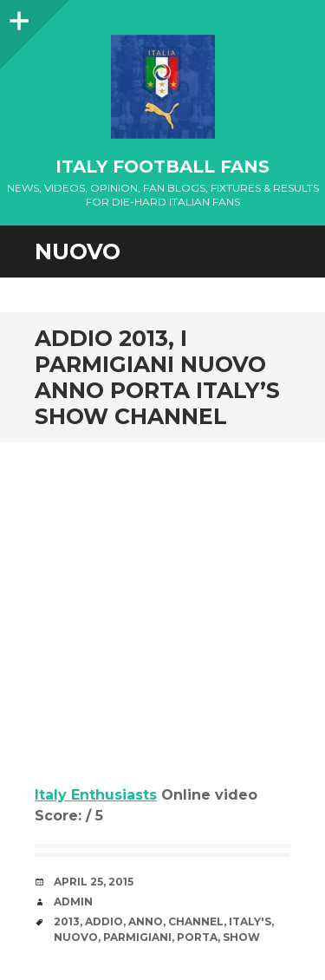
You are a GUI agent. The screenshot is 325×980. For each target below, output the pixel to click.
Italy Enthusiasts (96, 795)
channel (196, 921)
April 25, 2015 (94, 882)
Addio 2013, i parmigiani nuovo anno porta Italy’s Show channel (157, 377)
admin (73, 902)
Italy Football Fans (162, 167)
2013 (67, 921)
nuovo (76, 937)
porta (197, 937)
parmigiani (137, 937)
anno (146, 921)
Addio (104, 921)
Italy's (250, 921)
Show (241, 937)
